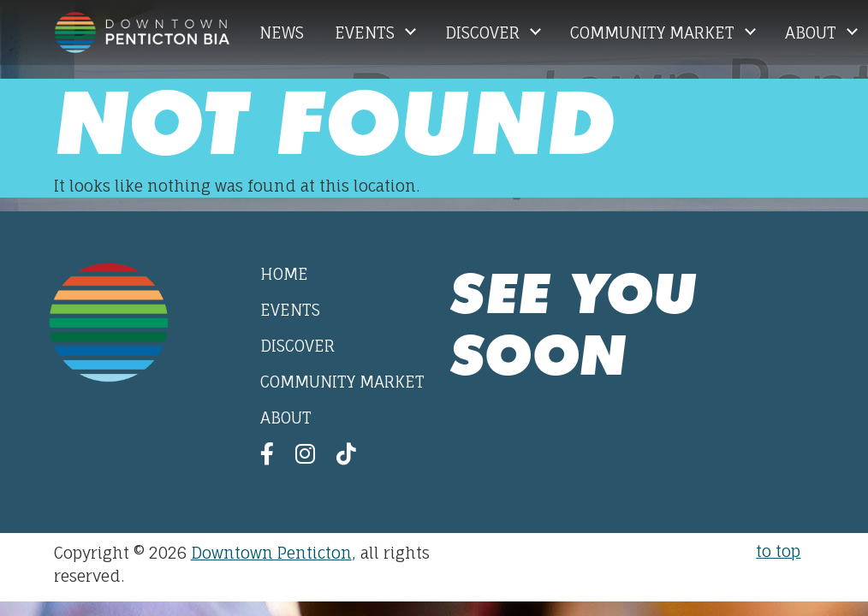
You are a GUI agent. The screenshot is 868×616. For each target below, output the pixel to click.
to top (778, 551)
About (813, 33)
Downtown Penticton (271, 553)
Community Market (654, 33)
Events (367, 33)
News (282, 33)
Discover (485, 33)
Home (284, 274)
